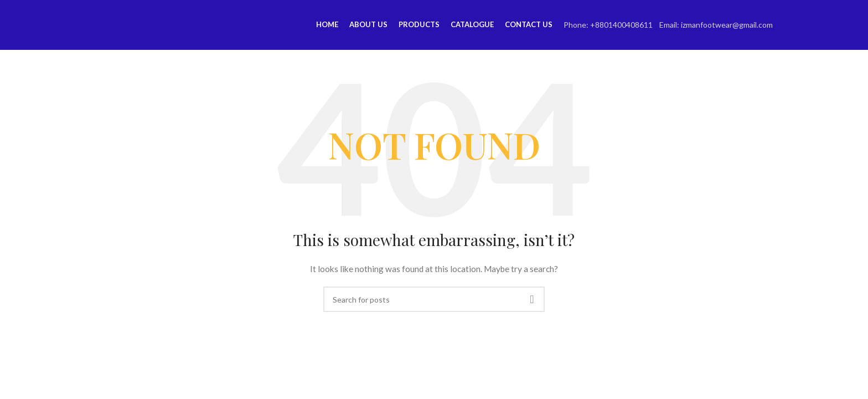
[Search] (434, 299)
